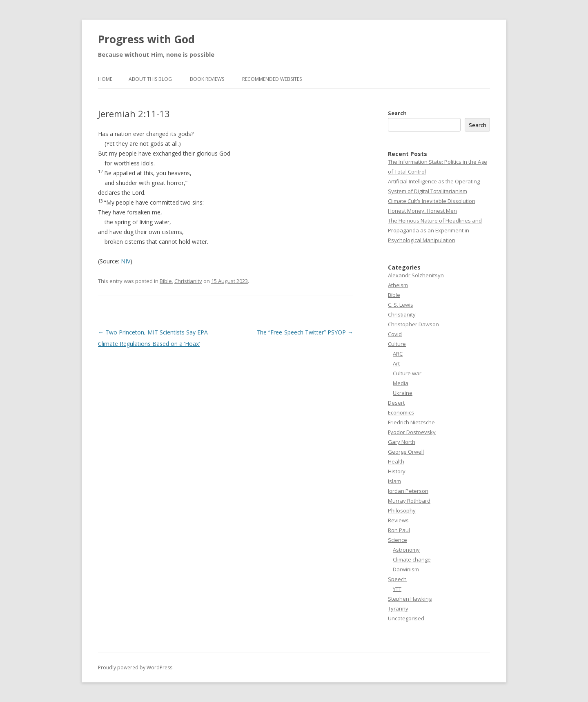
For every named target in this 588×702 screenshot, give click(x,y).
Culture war (407, 373)
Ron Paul (399, 530)
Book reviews (207, 79)
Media (401, 383)
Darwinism (406, 569)
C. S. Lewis (401, 305)
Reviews (398, 520)
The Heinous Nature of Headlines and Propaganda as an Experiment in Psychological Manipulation (435, 230)
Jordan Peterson (408, 491)
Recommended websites (272, 79)
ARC (398, 354)
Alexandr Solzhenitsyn (416, 275)
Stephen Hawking (410, 599)
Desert (396, 403)
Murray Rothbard (409, 501)
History (397, 471)
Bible (166, 281)
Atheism (398, 285)
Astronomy (406, 550)
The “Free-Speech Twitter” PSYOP (305, 332)
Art (396, 363)
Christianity (188, 281)
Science (398, 540)
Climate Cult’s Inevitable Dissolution (432, 201)
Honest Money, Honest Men (422, 211)
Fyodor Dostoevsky (412, 432)
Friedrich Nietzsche (411, 422)
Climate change (412, 559)
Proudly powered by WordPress (135, 667)
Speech (397, 579)
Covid (395, 334)
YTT (397, 589)
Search (397, 113)
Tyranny (398, 608)
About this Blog (150, 79)
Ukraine (403, 393)
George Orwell (406, 452)
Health (396, 461)
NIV (126, 261)
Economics (401, 412)
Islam (394, 481)
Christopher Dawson (413, 324)
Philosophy (402, 510)
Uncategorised (406, 618)
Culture (397, 344)
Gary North (402, 442)
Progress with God (146, 39)
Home (105, 79)
